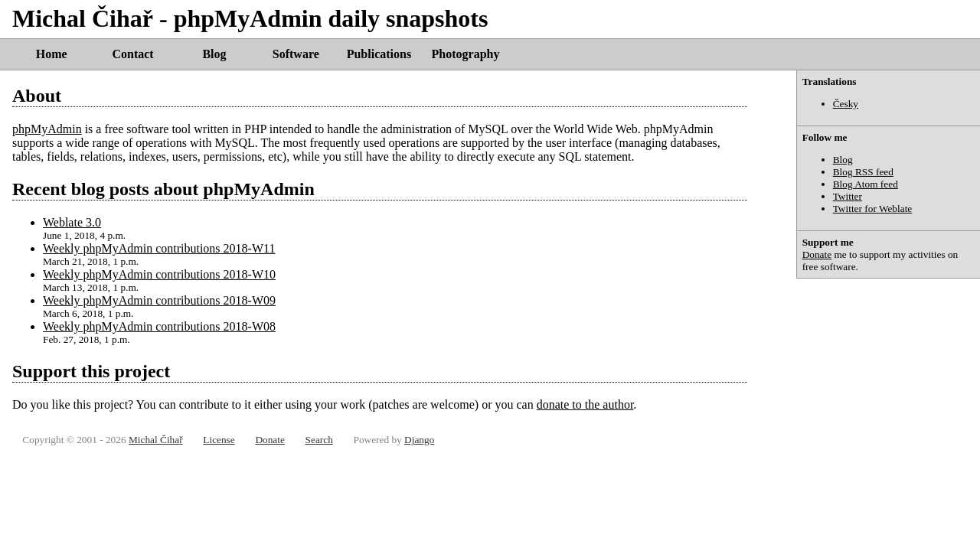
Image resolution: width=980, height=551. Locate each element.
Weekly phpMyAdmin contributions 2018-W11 (159, 248)
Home (52, 54)
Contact (132, 54)
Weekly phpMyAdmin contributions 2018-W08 (159, 326)
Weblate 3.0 (72, 222)
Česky (846, 104)
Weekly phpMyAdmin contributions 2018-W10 (159, 274)
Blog (214, 54)
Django (419, 440)
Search (319, 440)
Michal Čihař (156, 440)
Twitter (848, 196)
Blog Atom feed (866, 184)
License (219, 440)
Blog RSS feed (863, 172)
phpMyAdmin (47, 129)
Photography (466, 54)
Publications (379, 54)
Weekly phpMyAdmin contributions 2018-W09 (159, 300)
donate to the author (585, 404)
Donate (817, 254)
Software (296, 54)
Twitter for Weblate (873, 209)
